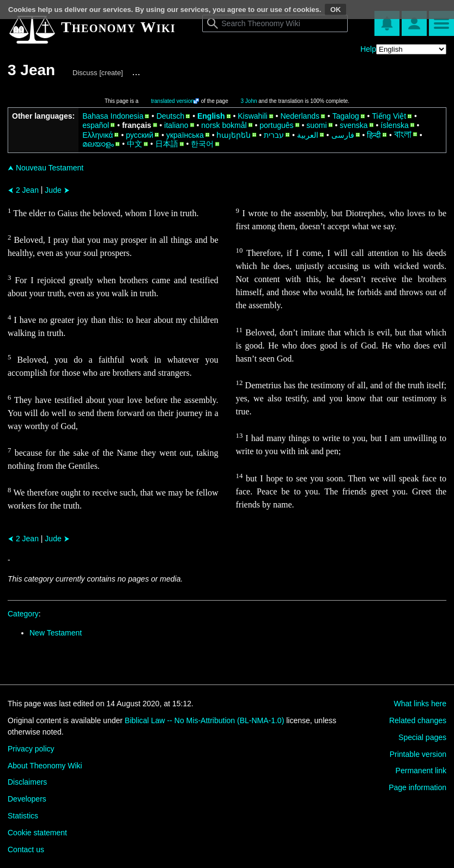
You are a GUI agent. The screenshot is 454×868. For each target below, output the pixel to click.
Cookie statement (37, 833)
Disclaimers (27, 782)
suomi (316, 125)
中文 (135, 144)
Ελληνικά (98, 135)
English (211, 116)
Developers (27, 799)
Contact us (26, 849)
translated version (172, 101)
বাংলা (403, 135)
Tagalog (346, 116)
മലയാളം (98, 144)
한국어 (202, 144)
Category (23, 614)
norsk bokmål (224, 125)
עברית (274, 135)
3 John (249, 101)
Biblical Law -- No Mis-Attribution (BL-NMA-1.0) (205, 720)
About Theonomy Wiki (45, 766)
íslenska (394, 125)
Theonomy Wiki (118, 27)
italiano (176, 125)
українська (185, 135)
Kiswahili (252, 116)
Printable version (418, 754)
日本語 (167, 144)
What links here (420, 704)
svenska (353, 125)
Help (368, 49)
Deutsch (170, 116)
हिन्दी (374, 135)
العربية (308, 135)
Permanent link (421, 771)
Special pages (422, 737)
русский (140, 135)
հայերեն (234, 135)
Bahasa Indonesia (113, 116)
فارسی (343, 135)
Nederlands (300, 116)
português (276, 125)
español (96, 125)
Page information (417, 787)
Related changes (418, 720)
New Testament (56, 633)
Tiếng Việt (389, 116)
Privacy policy (31, 749)
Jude (57, 190)
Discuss (85, 73)
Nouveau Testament (46, 168)
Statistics (23, 816)
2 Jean (23, 190)
